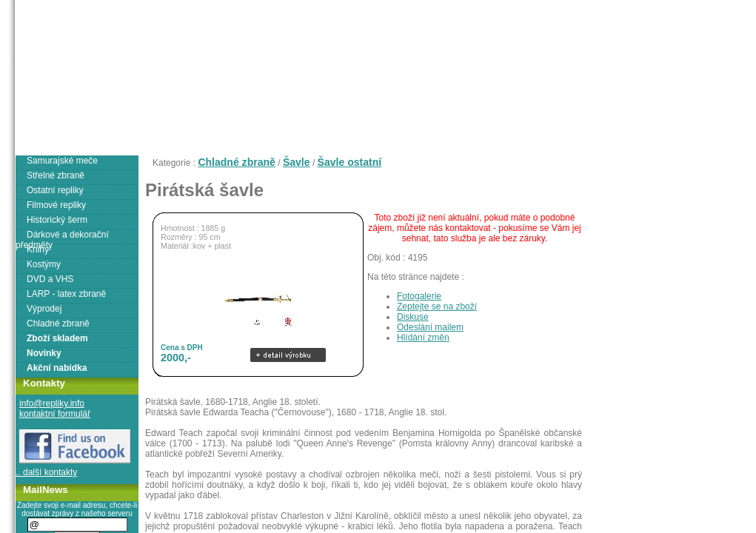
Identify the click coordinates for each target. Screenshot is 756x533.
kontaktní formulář (55, 414)
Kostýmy (44, 264)
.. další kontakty (46, 472)
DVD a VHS (50, 279)
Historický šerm (57, 220)
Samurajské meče (62, 161)
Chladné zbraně (236, 162)
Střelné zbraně (56, 175)
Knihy (38, 249)
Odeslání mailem (430, 327)
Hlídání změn (423, 338)
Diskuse (413, 317)
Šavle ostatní (350, 162)
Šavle (297, 162)
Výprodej (44, 309)
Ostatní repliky (55, 190)
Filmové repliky (56, 205)
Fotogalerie (419, 296)
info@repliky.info (52, 403)
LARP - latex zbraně (66, 294)
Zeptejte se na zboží (437, 306)
